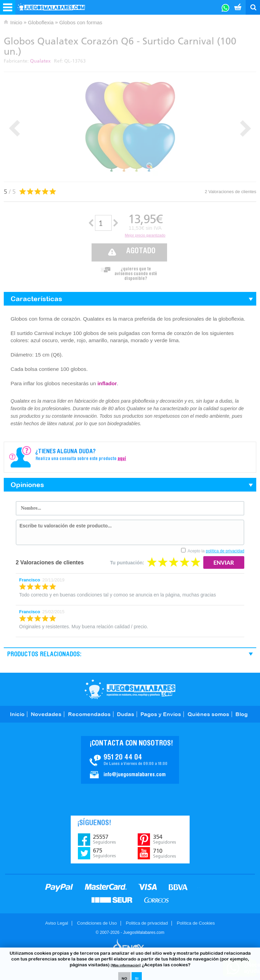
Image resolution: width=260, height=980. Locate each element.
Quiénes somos (208, 714)
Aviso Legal (57, 923)
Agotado (141, 251)
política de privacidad (225, 551)
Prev (15, 128)
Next (245, 128)
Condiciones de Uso (97, 923)
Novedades (46, 714)
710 (165, 853)
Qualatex (40, 61)
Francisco (30, 580)
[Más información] (126, 965)
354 (165, 839)
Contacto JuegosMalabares (130, 760)
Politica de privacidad (147, 923)
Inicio (16, 22)
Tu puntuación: (127, 563)
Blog (242, 714)
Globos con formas (81, 22)
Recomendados (89, 714)
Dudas (126, 714)
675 (104, 853)
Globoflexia (41, 22)
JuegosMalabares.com (130, 689)
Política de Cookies (196, 923)
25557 (104, 839)
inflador (107, 383)
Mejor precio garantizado (145, 235)
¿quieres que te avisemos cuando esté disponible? (136, 272)
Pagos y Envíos (161, 714)
